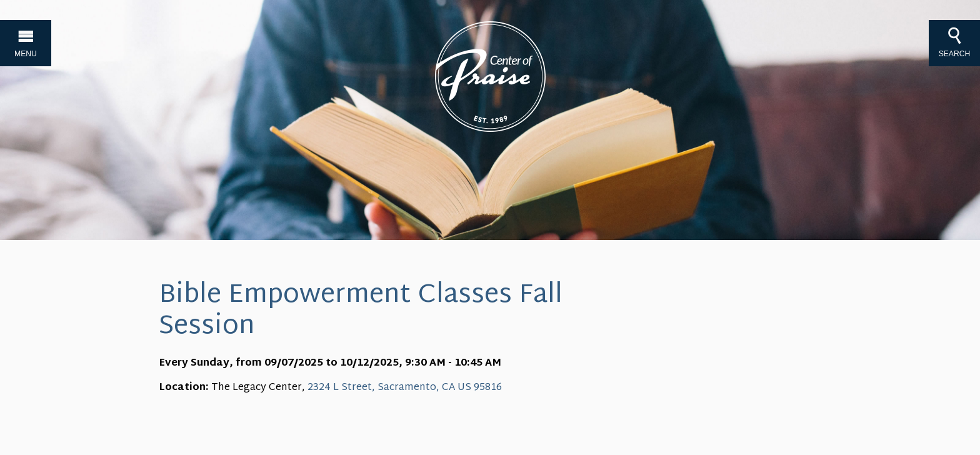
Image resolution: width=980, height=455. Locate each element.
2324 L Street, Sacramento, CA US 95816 (405, 388)
